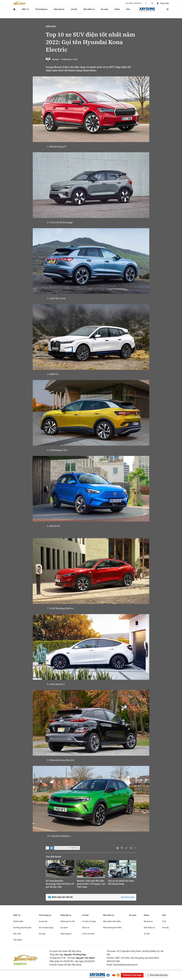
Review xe (148, 921)
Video (117, 9)
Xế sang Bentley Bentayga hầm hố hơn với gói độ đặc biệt (60, 884)
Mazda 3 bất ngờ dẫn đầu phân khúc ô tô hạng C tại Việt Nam (91, 884)
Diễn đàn (51, 27)
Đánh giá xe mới (68, 921)
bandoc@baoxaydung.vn (125, 965)
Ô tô (164, 921)
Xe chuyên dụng (46, 927)
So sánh (64, 927)
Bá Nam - (56, 59)
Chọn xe (86, 927)
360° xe (25, 9)
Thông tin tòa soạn (132, 975)
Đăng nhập (165, 3)
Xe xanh (104, 9)
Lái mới (74, 9)
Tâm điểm (18, 940)
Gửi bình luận (128, 897)
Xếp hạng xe (66, 934)
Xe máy (42, 934)
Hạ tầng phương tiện (22, 927)
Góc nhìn (17, 934)
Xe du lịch (43, 921)
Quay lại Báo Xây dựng (157, 975)
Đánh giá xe (59, 9)
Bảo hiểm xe (89, 9)
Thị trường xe (41, 9)
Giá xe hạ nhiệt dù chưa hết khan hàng (121, 882)
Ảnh (128, 9)
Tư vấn (147, 934)
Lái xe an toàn (88, 934)
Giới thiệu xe (149, 927)
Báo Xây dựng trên (67, 848)
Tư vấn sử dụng (89, 921)
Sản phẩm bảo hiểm (112, 921)
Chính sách (18, 921)
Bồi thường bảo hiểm (112, 927)
